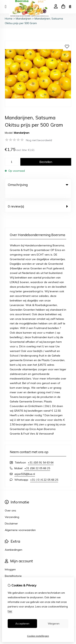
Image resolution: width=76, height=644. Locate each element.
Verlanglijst (12, 575)
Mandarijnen (24, 19)
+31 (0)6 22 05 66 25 (37, 460)
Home (9, 19)
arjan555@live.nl (25, 466)
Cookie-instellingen (38, 636)
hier (10, 611)
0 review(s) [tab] (38, 198)
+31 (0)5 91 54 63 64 (41, 455)
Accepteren (22, 624)
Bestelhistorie (13, 568)
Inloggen (10, 562)
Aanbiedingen (14, 542)
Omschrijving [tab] (38, 185)
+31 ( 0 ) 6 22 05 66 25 (44, 472)
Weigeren (54, 624)
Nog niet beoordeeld (39, 140)
